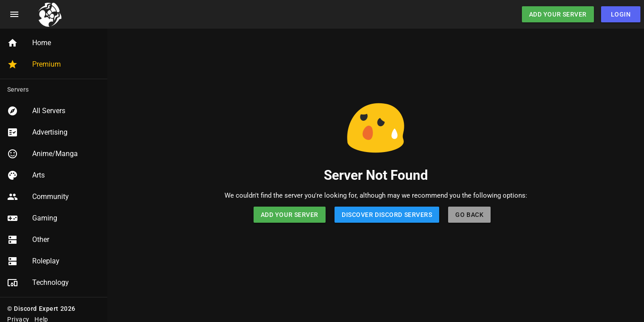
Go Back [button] (469, 215)
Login (621, 14)
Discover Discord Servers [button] (387, 215)
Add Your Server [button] (290, 215)
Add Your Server (558, 14)
